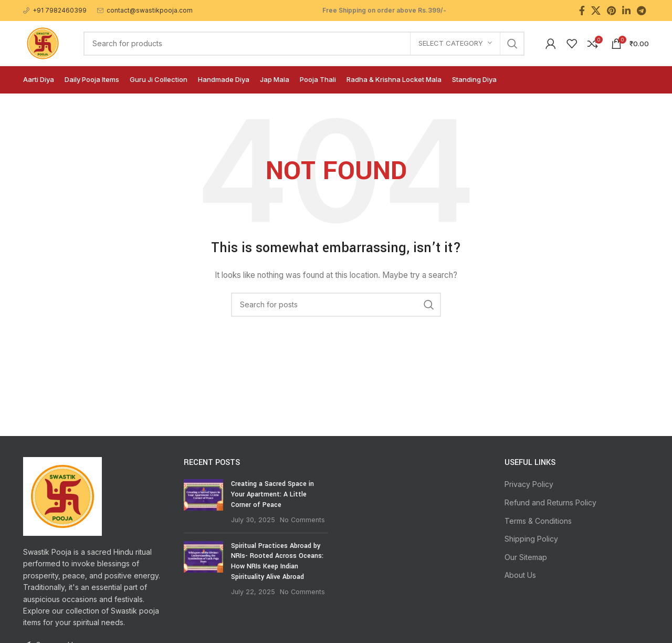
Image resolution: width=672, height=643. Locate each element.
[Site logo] (43, 42)
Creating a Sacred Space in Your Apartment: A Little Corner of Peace (272, 494)
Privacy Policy (529, 484)
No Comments (302, 520)
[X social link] (596, 11)
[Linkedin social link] (626, 11)
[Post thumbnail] (203, 502)
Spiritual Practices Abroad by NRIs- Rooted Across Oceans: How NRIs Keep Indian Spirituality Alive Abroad (277, 561)
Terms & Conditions (538, 521)
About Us (520, 575)
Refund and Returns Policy (550, 502)
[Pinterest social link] (611, 11)
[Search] (304, 44)
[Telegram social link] (641, 11)
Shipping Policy (531, 539)
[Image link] (62, 496)
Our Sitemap (526, 557)
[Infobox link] (55, 10)
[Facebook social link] (582, 11)
